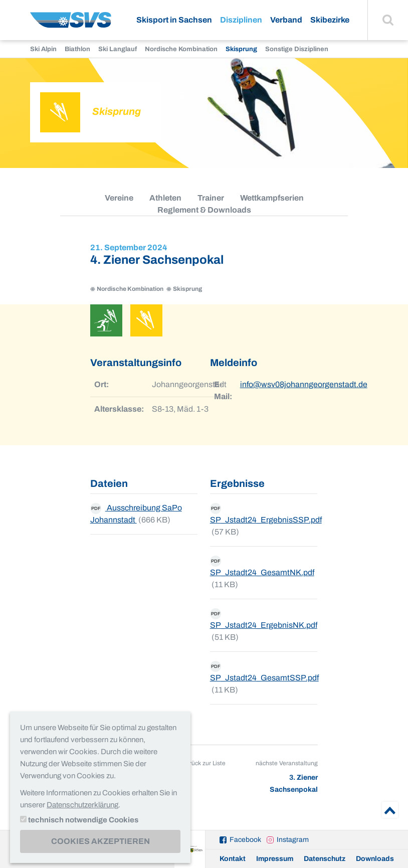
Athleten (165, 198)
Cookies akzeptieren (100, 841)
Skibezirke (330, 20)
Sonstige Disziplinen (297, 49)
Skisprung (241, 49)
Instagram (293, 840)
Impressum (275, 859)
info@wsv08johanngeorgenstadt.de (304, 384)
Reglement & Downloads (204, 210)
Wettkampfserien (272, 198)
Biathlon (77, 49)
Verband (286, 20)
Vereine (119, 198)
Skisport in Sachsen (174, 20)
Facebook (245, 840)
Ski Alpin (43, 49)
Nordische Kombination (181, 49)
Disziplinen (241, 20)
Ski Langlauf (118, 49)
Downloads (375, 859)
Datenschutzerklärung (82, 805)
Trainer (211, 198)
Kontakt (233, 859)
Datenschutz (325, 859)
